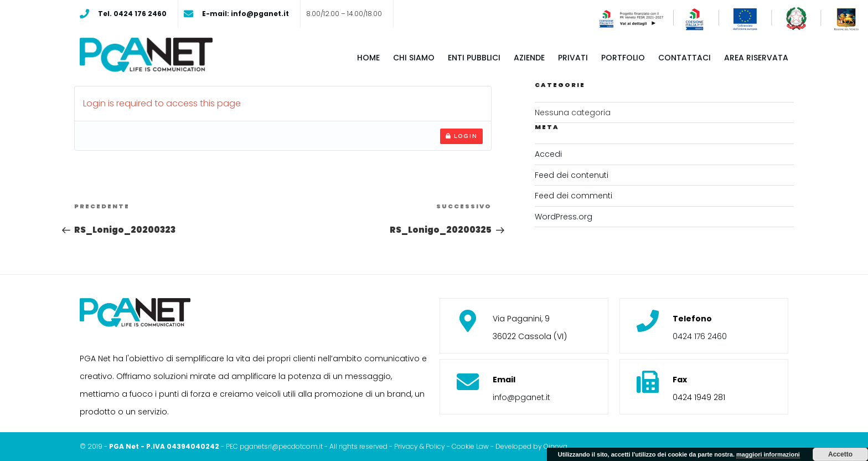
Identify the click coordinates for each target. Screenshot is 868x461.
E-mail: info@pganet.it (246, 14)
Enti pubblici (474, 58)
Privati (573, 58)
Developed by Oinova (531, 446)
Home (368, 58)
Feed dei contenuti (572, 175)
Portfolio (623, 58)
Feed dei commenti (573, 196)
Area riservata (756, 58)
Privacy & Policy (420, 446)
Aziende (529, 58)
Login (461, 136)
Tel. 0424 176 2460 (132, 14)
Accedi (548, 154)
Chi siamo (414, 58)
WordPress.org (564, 217)
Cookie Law (470, 446)
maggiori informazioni (768, 454)
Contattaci (684, 58)
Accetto (840, 454)
